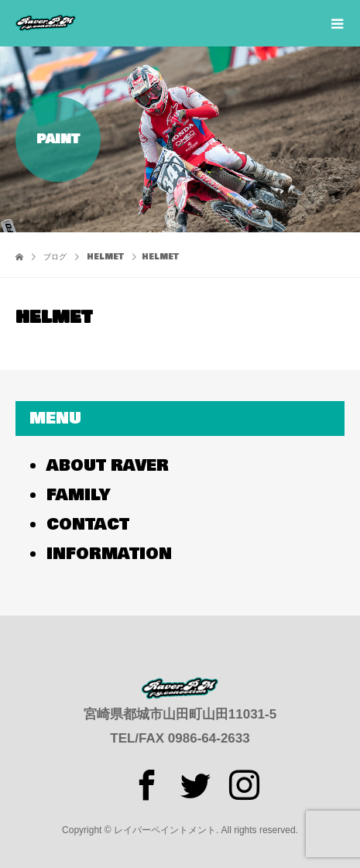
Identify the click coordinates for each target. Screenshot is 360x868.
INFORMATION (109, 554)
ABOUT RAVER (108, 466)
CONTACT (88, 525)
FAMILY (78, 495)
